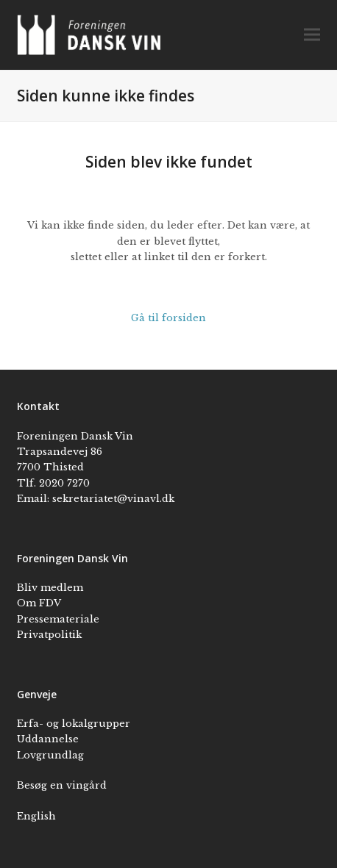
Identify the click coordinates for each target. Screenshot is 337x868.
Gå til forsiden (168, 318)
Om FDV (39, 603)
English (36, 816)
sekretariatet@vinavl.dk (113, 499)
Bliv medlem (50, 588)
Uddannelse (48, 739)
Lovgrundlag (50, 755)
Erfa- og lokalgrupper (74, 724)
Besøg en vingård (62, 785)
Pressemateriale (58, 619)
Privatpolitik (49, 635)
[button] (312, 35)
